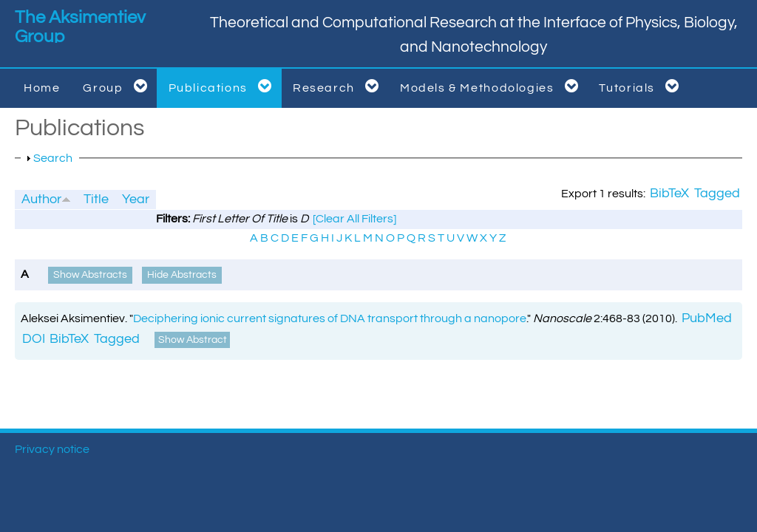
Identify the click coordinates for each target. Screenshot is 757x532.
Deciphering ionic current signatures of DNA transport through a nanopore (330, 318)
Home (42, 88)
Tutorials (642, 86)
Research (339, 86)
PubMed (707, 318)
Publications (223, 86)
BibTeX (669, 194)
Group (118, 86)
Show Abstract (193, 340)
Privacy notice (52, 449)
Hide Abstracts (182, 275)
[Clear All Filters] (354, 219)
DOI (34, 339)
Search (53, 158)
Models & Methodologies (492, 86)
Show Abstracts (90, 275)
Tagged (717, 194)
